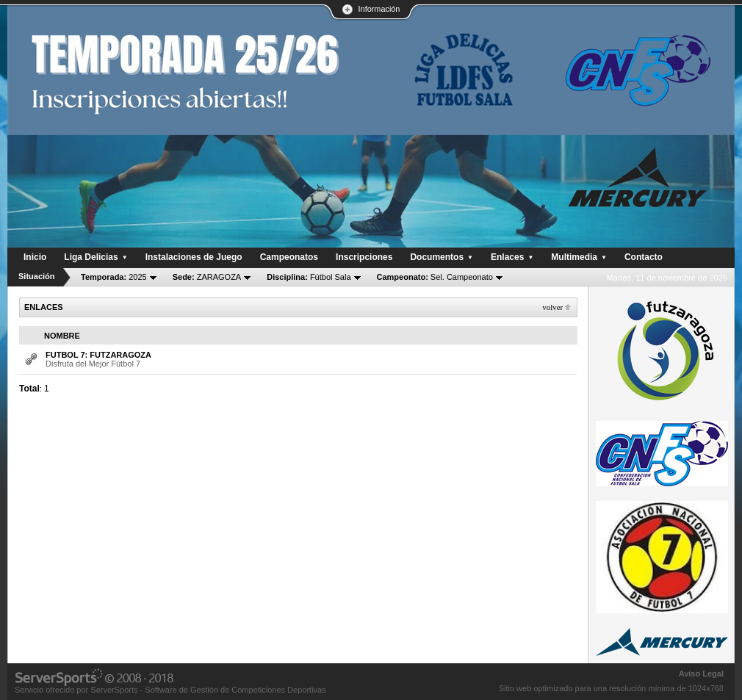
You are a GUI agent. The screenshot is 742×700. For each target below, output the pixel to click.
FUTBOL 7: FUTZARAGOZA (98, 355)
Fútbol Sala (309, 277)
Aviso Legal (701, 674)
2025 (114, 277)
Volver (552, 307)
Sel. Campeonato (435, 277)
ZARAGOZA (207, 277)
